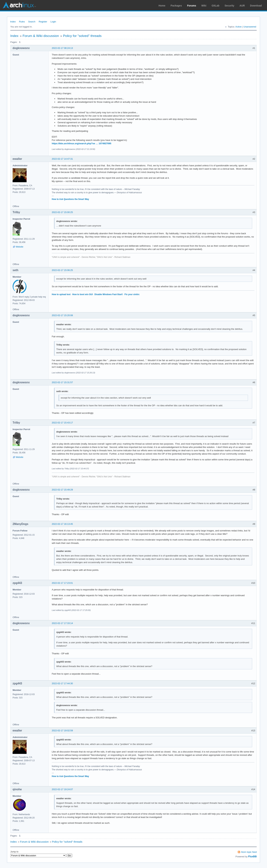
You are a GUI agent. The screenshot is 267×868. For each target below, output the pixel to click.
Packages (176, 6)
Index (13, 22)
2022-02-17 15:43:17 (62, 423)
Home (162, 6)
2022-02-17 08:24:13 (62, 48)
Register (43, 22)
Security (229, 6)
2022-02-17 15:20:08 (62, 315)
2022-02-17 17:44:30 (62, 683)
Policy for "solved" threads (82, 36)
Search (32, 22)
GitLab (215, 6)
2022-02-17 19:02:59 (62, 731)
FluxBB (252, 856)
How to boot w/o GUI (82, 294)
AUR (242, 6)
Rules (22, 22)
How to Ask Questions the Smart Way (70, 199)
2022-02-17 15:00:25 (62, 212)
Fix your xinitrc (132, 294)
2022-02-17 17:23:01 (62, 583)
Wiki (204, 6)
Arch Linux (19, 5)
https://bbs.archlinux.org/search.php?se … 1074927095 (81, 143)
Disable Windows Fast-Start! (109, 294)
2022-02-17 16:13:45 (62, 524)
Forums (192, 6)
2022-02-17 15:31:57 (62, 382)
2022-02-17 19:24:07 (62, 789)
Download (256, 6)
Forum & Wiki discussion (41, 36)
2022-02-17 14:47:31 (62, 159)
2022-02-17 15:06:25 (62, 270)
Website (19, 247)
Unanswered (250, 27)
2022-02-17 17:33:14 (62, 623)
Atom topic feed (249, 852)
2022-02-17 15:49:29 (62, 490)
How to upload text (61, 294)
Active (238, 27)
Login (53, 22)
